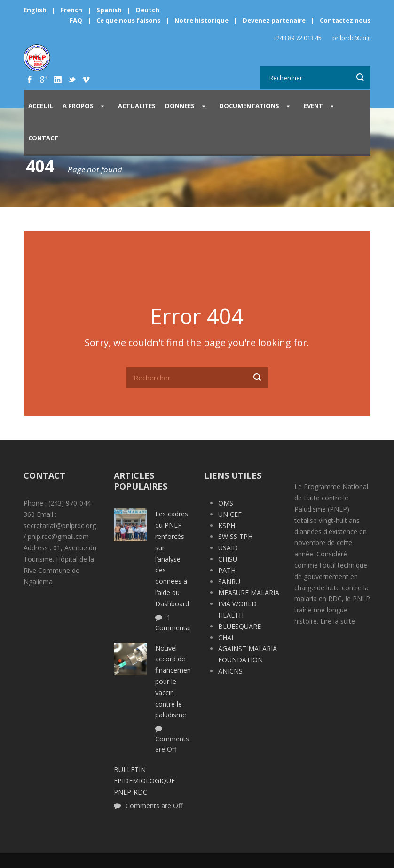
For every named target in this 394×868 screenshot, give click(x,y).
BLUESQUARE (240, 626)
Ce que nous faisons (128, 20)
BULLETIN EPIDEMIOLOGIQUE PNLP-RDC (144, 781)
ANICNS (230, 671)
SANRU (229, 582)
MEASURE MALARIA (249, 592)
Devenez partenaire (275, 20)
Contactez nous (345, 20)
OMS (226, 503)
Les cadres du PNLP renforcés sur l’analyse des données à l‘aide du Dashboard (172, 559)
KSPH (227, 526)
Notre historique (201, 20)
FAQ (76, 20)
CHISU (228, 559)
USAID (228, 548)
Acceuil (41, 106)
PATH (227, 570)
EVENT (313, 106)
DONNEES (180, 106)
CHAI (226, 638)
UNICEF (230, 514)
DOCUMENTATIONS (249, 106)
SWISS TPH (235, 536)
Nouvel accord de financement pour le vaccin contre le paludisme (174, 682)
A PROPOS (78, 106)
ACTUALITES (137, 106)
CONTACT (43, 138)
